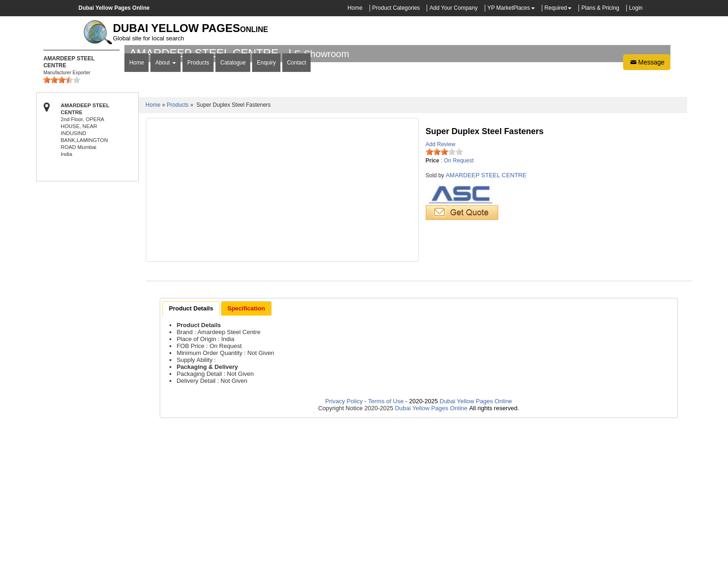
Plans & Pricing (600, 8)
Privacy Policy (345, 532)
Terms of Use (386, 532)
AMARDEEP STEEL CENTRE (486, 306)
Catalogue (233, 195)
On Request (459, 292)
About (166, 195)
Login (636, 8)
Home (355, 8)
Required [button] (556, 8)
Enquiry (266, 195)
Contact (296, 195)
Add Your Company (453, 8)
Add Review (441, 276)
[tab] (191, 440)
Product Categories (396, 8)
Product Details (191, 440)
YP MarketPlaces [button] (509, 8)
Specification (246, 440)
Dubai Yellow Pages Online (475, 532)
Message (647, 194)
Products (198, 195)
